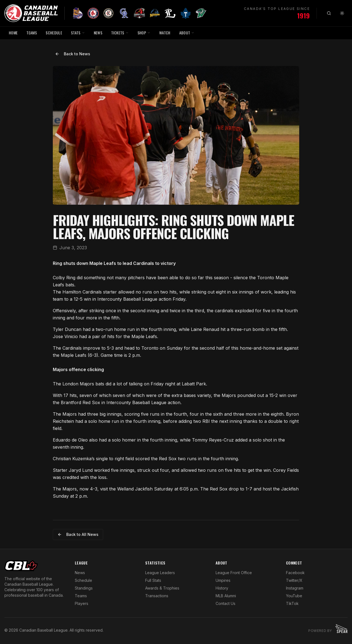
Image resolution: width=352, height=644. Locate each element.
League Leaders (160, 573)
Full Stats (153, 580)
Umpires (223, 580)
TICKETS (120, 33)
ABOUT (187, 33)
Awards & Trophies (162, 588)
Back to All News (78, 534)
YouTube (294, 596)
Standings (84, 588)
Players (82, 603)
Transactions (157, 596)
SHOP (144, 33)
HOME (13, 33)
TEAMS (32, 33)
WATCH (165, 33)
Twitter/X (294, 580)
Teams (81, 596)
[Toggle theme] (342, 13)
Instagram (295, 588)
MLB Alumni (226, 596)
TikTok (292, 603)
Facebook (295, 573)
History (222, 588)
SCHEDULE (54, 33)
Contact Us (226, 603)
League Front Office (234, 573)
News (80, 573)
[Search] (329, 13)
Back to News (73, 54)
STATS (78, 33)
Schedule (83, 580)
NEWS (98, 33)
